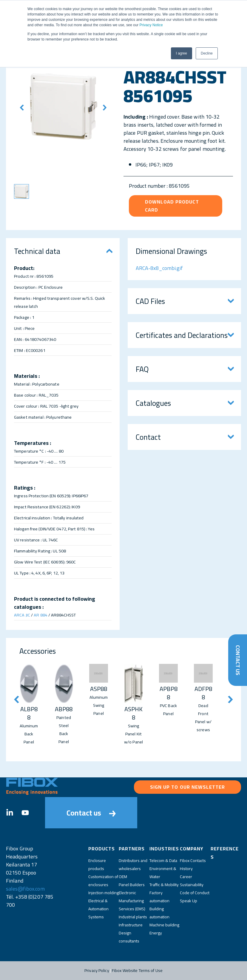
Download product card (172, 206)
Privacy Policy (97, 970)
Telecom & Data (163, 861)
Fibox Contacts (193, 861)
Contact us (91, 813)
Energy (156, 933)
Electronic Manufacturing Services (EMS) (132, 901)
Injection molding (104, 893)
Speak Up (189, 901)
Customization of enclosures (103, 881)
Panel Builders (132, 885)
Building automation (159, 913)
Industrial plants (133, 917)
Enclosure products (97, 865)
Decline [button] (207, 53)
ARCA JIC (22, 615)
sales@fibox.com (25, 889)
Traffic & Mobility (164, 885)
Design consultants (129, 937)
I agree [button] (182, 53)
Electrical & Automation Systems (98, 909)
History (186, 869)
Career (186, 877)
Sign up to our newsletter (188, 787)
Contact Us (238, 660)
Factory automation (159, 897)
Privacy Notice (151, 25)
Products (102, 849)
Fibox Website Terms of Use (137, 970)
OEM (123, 877)
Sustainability (192, 885)
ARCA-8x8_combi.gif (159, 268)
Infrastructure (131, 925)
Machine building (164, 925)
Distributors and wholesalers (133, 865)
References (225, 853)
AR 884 (41, 615)
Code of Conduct (195, 893)
